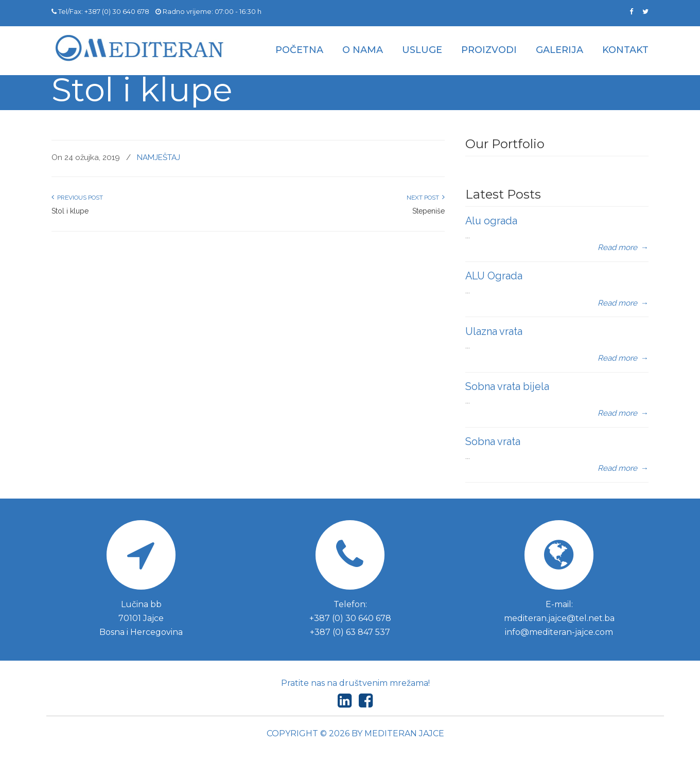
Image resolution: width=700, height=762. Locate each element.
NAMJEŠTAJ (159, 157)
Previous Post (77, 198)
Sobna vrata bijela (507, 386)
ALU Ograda (494, 276)
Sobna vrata (493, 441)
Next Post (426, 198)
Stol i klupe (70, 211)
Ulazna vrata (494, 331)
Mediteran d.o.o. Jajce (139, 48)
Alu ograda (491, 221)
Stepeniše (428, 211)
